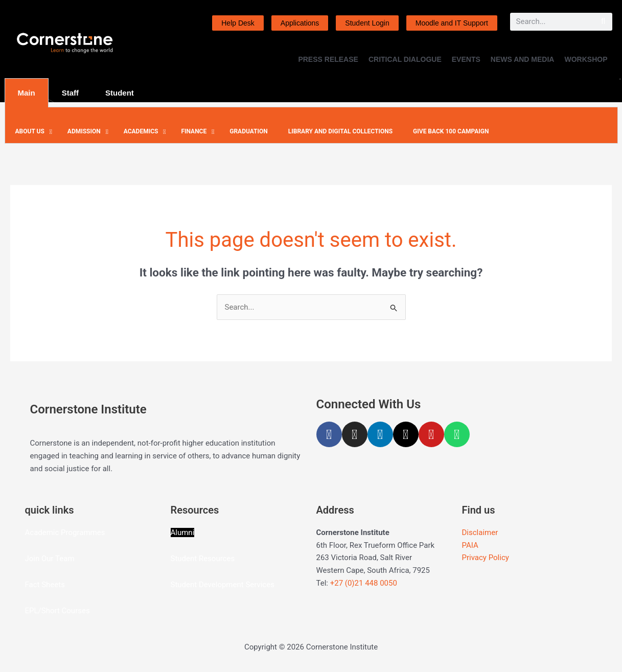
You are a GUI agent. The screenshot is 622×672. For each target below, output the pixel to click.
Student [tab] (120, 93)
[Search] (603, 22)
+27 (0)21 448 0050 (364, 583)
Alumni (183, 532)
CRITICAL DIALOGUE (405, 59)
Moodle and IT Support (452, 23)
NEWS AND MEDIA (523, 59)
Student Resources (203, 559)
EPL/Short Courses (57, 611)
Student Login (367, 23)
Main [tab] (27, 93)
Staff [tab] (70, 93)
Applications (300, 23)
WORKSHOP (586, 59)
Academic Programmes (65, 532)
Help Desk (238, 23)
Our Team (58, 559)
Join (33, 559)
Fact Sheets (45, 585)
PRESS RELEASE (328, 59)
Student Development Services (223, 585)
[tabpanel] (311, 125)
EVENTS (466, 59)
